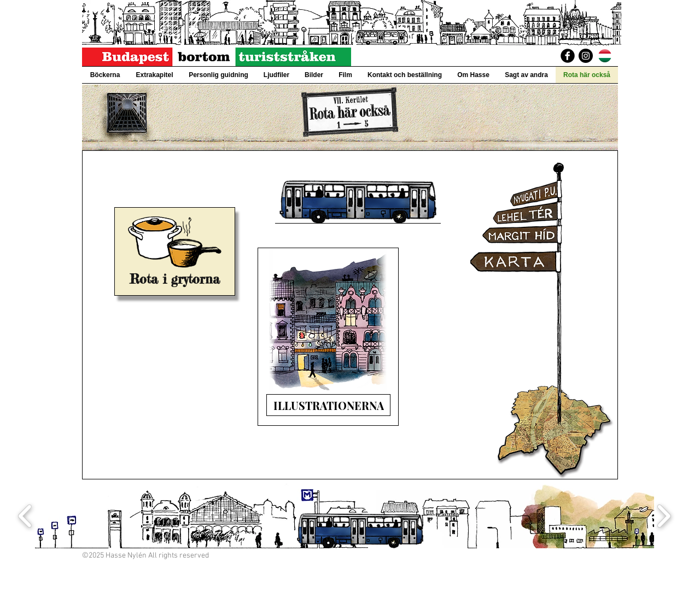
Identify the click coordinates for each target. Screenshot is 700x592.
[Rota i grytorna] (175, 279)
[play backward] (25, 516)
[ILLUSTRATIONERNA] (328, 405)
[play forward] (664, 516)
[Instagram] (586, 56)
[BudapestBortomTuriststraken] (568, 56)
